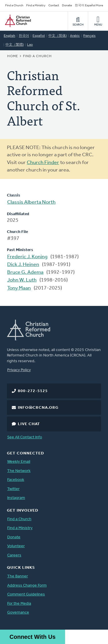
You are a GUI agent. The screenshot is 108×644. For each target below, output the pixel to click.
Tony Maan (19, 288)
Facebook (16, 480)
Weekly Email (19, 462)
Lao (30, 45)
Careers (14, 555)
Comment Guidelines (26, 594)
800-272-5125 (33, 391)
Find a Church (14, 6)
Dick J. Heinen (23, 265)
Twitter (13, 489)
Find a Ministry (36, 6)
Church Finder (43, 163)
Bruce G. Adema (25, 272)
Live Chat (29, 424)
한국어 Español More (89, 6)
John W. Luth (22, 280)
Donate (67, 6)
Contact (54, 6)
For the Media (19, 604)
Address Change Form (27, 586)
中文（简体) (57, 36)
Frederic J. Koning (27, 257)
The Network (19, 471)
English (10, 36)
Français (89, 36)
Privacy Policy (19, 370)
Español (39, 36)
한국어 (24, 36)
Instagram (16, 498)
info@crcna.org (38, 408)
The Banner (18, 576)
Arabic (75, 36)
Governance (18, 613)
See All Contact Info (25, 437)
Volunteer (16, 546)
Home (13, 56)
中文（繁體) (15, 45)
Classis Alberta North (31, 202)
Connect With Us (33, 637)
